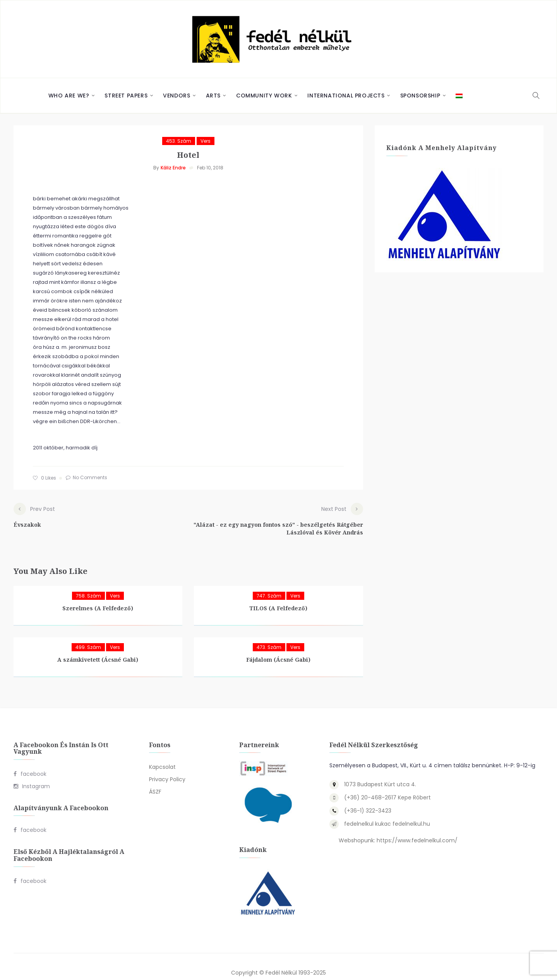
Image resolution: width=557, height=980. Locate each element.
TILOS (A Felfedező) (278, 596)
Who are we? (69, 96)
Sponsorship (420, 96)
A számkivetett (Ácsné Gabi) (98, 648)
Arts (213, 96)
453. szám (179, 141)
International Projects (346, 96)
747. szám (269, 584)
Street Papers (126, 96)
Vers (206, 141)
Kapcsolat (162, 755)
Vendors (177, 96)
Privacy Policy (167, 768)
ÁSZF (155, 780)
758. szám (88, 584)
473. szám (269, 635)
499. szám (88, 635)
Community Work (264, 96)
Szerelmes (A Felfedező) (98, 596)
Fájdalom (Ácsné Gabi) (278, 648)
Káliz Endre (173, 168)
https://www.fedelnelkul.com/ (417, 829)
